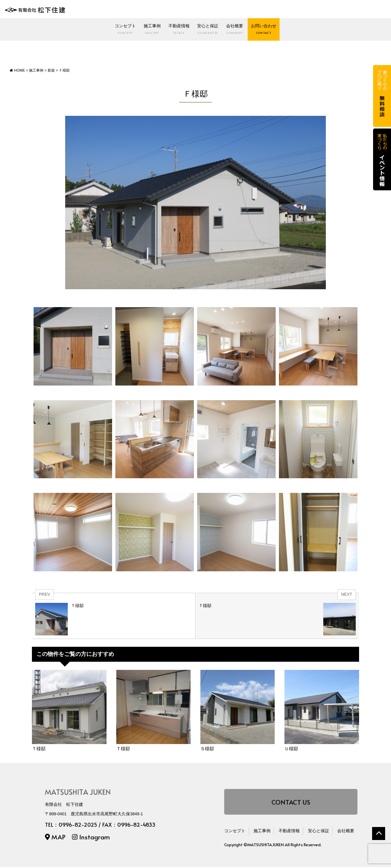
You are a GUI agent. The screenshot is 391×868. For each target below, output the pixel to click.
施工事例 (125, 30)
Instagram (91, 838)
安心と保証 (217, 30)
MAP (55, 838)
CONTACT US (291, 803)
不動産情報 (169, 30)
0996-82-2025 (78, 825)
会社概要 (261, 30)
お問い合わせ (309, 30)
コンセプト (80, 30)
